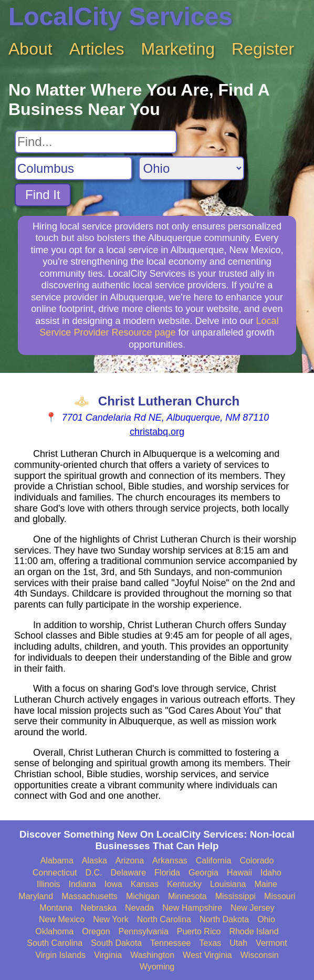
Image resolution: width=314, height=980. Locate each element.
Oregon (96, 931)
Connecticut (55, 873)
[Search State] (191, 168)
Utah (238, 943)
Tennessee (170, 943)
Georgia (203, 873)
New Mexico (62, 919)
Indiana (82, 884)
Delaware (129, 873)
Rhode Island (254, 931)
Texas (211, 943)
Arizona (130, 861)
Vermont (271, 943)
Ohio (266, 919)
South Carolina (55, 943)
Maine (266, 884)
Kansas (145, 884)
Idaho (271, 873)
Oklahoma (54, 931)
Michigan (143, 896)
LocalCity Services (121, 17)
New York (111, 919)
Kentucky (184, 884)
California (214, 861)
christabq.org (157, 432)
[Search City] (74, 168)
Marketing (178, 49)
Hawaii (239, 873)
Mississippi (235, 896)
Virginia (108, 955)
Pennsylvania (144, 931)
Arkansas (170, 861)
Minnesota (187, 896)
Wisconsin (260, 955)
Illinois (48, 884)
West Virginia (207, 955)
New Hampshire (192, 908)
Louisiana (228, 884)
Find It (43, 195)
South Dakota (116, 943)
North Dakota (224, 919)
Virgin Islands (60, 955)
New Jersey (253, 908)
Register (263, 49)
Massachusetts (90, 896)
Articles (97, 49)
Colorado (257, 861)
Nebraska (99, 908)
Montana (56, 908)
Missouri (280, 896)
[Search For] (96, 142)
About (30, 49)
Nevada (139, 908)
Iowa (113, 884)
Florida (167, 873)
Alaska (95, 861)
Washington (152, 955)
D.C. (94, 873)
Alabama (57, 861)
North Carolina (164, 919)
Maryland (36, 896)
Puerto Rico (199, 931)
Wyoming (157, 967)
